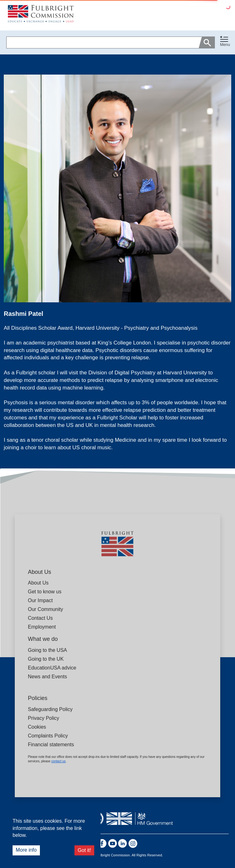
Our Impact (40, 600)
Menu (225, 45)
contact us (58, 761)
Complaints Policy (48, 736)
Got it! (84, 850)
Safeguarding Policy (50, 709)
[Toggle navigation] (225, 41)
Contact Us (40, 618)
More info (26, 850)
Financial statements (51, 745)
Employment (42, 627)
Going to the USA (48, 650)
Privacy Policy (44, 718)
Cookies (37, 727)
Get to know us (45, 592)
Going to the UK (46, 659)
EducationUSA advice (52, 668)
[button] (225, 42)
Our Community (46, 609)
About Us (38, 583)
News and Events (48, 677)
